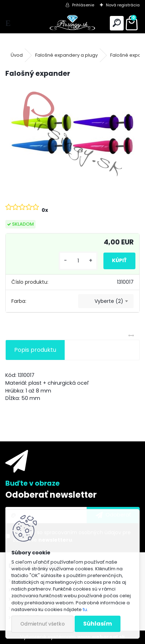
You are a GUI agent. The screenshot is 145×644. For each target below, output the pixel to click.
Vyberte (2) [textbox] (109, 301)
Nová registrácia (123, 5)
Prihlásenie (83, 5)
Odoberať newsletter (51, 495)
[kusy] (78, 261)
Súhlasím (98, 624)
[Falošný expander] (72, 134)
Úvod (17, 55)
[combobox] (106, 301)
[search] (117, 23)
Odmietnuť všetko (42, 624)
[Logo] (73, 23)
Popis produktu (35, 350)
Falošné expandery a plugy (66, 55)
